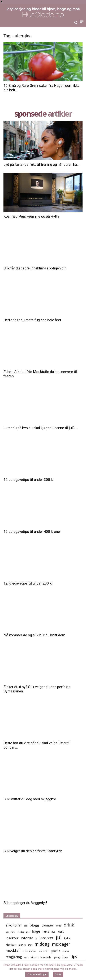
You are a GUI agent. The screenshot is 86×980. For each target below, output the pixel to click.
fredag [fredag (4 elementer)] (21, 932)
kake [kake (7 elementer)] (67, 938)
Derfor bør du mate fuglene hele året (32, 320)
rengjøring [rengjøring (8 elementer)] (14, 957)
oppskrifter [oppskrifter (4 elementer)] (44, 951)
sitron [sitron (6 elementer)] (35, 957)
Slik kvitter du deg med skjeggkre (30, 799)
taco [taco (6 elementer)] (65, 957)
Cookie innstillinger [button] (37, 974)
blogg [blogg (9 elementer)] (34, 925)
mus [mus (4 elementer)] (25, 951)
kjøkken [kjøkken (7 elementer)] (11, 945)
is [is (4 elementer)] (36, 939)
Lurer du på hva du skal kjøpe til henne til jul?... (40, 428)
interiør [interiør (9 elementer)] (27, 938)
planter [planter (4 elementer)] (66, 951)
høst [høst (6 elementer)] (61, 932)
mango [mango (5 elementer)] (22, 945)
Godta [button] (58, 974)
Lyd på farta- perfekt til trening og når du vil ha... (42, 165)
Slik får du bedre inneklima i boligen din (35, 268)
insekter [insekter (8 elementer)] (12, 938)
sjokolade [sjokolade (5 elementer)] (46, 957)
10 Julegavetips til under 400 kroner (32, 532)
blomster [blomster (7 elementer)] (48, 925)
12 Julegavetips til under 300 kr (29, 480)
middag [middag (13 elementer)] (42, 944)
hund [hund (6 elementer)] (46, 932)
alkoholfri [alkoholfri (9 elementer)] (13, 925)
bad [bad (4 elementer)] (25, 926)
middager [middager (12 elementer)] (61, 944)
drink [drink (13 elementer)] (69, 925)
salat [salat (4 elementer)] (26, 957)
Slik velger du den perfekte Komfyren (33, 851)
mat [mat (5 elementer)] (30, 945)
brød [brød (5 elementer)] (59, 926)
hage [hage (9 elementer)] (36, 931)
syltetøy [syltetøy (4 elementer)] (57, 957)
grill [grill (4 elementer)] (28, 932)
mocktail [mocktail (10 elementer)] (13, 950)
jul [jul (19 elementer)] (59, 937)
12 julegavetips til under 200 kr (28, 583)
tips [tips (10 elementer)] (74, 957)
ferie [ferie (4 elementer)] (13, 932)
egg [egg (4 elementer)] (7, 932)
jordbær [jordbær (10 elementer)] (46, 938)
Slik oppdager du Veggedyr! (25, 903)
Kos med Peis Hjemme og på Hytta (31, 216)
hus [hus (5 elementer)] (53, 932)
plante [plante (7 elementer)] (56, 951)
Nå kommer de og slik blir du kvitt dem (34, 635)
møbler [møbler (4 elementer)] (33, 951)
